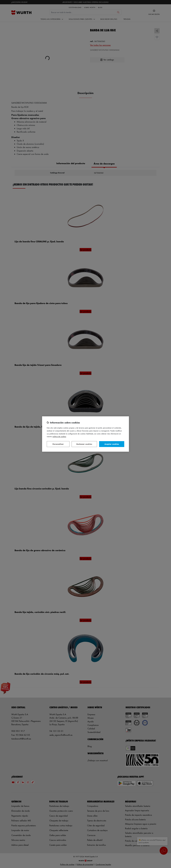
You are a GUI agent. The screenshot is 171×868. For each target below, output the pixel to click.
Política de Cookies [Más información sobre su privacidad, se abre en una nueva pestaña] (59, 436)
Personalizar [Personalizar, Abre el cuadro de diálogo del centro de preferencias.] (58, 444)
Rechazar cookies (84, 444)
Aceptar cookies (112, 444)
